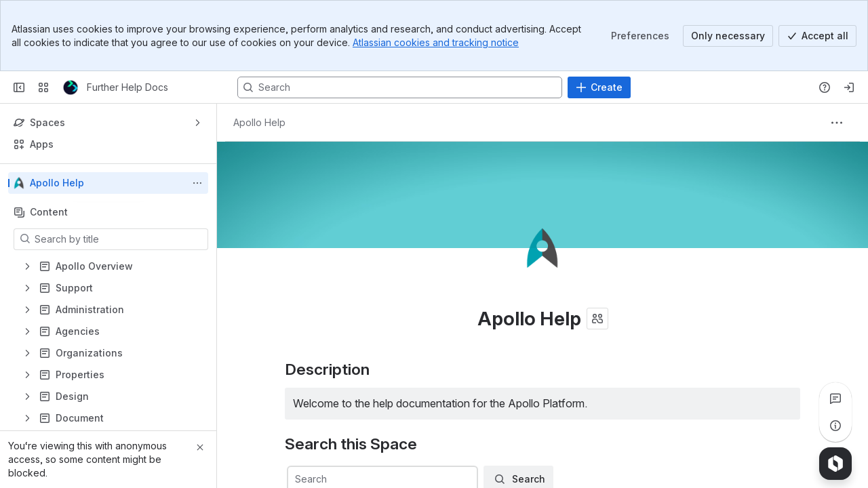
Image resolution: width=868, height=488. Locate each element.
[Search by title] (119, 239)
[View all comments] (835, 399)
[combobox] (296, 479)
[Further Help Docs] (71, 87)
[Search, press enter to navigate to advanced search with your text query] (400, 87)
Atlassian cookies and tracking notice (436, 42)
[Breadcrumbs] (259, 123)
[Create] (599, 87)
